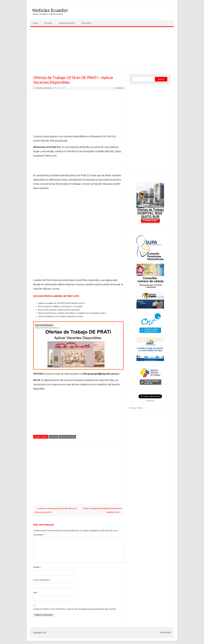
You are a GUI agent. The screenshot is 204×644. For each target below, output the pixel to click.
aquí (80, 306)
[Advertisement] (102, 50)
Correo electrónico (42, 580)
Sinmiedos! (150, 401)
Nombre (37, 567)
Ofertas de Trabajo (67, 437)
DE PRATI (53, 437)
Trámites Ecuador (67, 23)
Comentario (39, 535)
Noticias (48, 23)
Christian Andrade (43, 88)
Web (35, 593)
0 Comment (119, 88)
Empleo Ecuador (41, 437)
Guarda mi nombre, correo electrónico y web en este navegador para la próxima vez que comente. (75, 609)
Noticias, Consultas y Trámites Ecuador (48, 14)
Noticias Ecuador (50, 10)
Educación (86, 23)
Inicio (35, 23)
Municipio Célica (136, 408)
